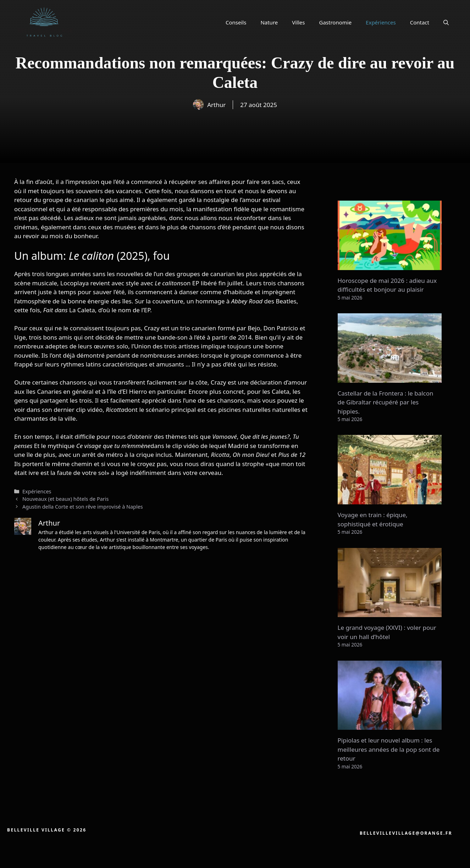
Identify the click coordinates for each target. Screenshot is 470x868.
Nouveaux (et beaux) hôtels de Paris (65, 499)
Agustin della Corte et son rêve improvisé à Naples (83, 507)
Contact (420, 22)
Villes (298, 22)
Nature (269, 22)
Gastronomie (336, 22)
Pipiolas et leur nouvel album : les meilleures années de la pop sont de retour (389, 749)
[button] (446, 22)
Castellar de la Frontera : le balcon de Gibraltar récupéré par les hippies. (386, 402)
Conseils (236, 22)
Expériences (381, 22)
